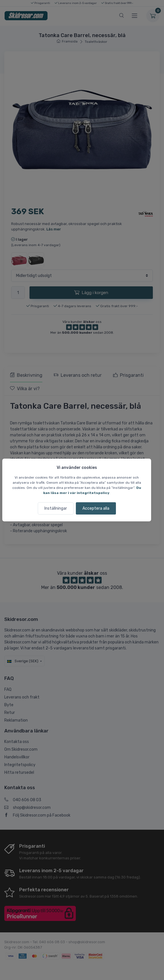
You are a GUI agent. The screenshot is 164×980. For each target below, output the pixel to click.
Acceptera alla (96, 508)
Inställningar (56, 508)
